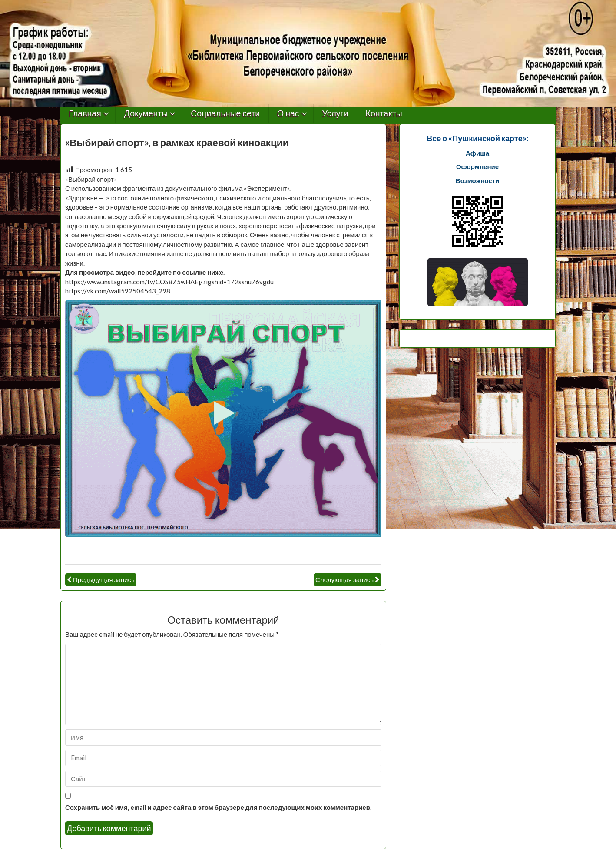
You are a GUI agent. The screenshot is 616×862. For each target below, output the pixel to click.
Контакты (384, 114)
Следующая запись (344, 579)
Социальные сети (225, 114)
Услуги (335, 114)
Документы (146, 114)
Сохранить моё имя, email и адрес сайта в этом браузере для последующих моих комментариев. (218, 807)
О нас (288, 114)
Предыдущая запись (104, 579)
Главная (85, 114)
